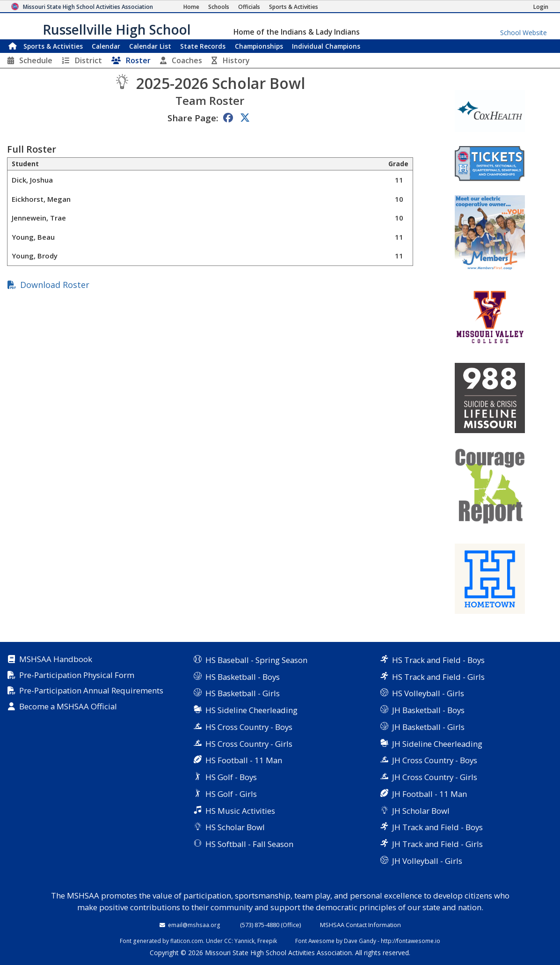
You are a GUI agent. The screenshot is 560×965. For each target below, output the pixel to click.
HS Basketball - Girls (243, 693)
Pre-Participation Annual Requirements (91, 691)
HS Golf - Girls (231, 794)
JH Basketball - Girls (428, 727)
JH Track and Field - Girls (437, 844)
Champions (326, 46)
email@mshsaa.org (194, 925)
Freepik (267, 941)
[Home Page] (191, 7)
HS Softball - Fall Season (249, 844)
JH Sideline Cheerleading (437, 744)
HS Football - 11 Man (244, 760)
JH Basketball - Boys (428, 710)
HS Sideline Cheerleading (251, 710)
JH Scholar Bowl (421, 811)
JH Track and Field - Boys (437, 827)
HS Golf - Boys (231, 777)
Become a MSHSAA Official (68, 707)
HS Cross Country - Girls (249, 744)
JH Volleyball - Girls (427, 861)
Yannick (244, 941)
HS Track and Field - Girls (438, 677)
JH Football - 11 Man (429, 794)
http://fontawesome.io (411, 941)
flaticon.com (187, 941)
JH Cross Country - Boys (435, 760)
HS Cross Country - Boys (249, 727)
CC (228, 941)
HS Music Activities (240, 811)
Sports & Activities (53, 46)
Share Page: (193, 118)
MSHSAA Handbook (56, 659)
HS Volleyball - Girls (428, 693)
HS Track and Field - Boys (438, 660)
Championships (259, 46)
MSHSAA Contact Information (360, 925)
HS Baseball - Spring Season (256, 660)
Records (203, 46)
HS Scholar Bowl (235, 827)
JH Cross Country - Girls (435, 777)
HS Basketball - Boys (243, 677)
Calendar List (150, 46)
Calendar (106, 46)
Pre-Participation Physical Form (77, 675)
